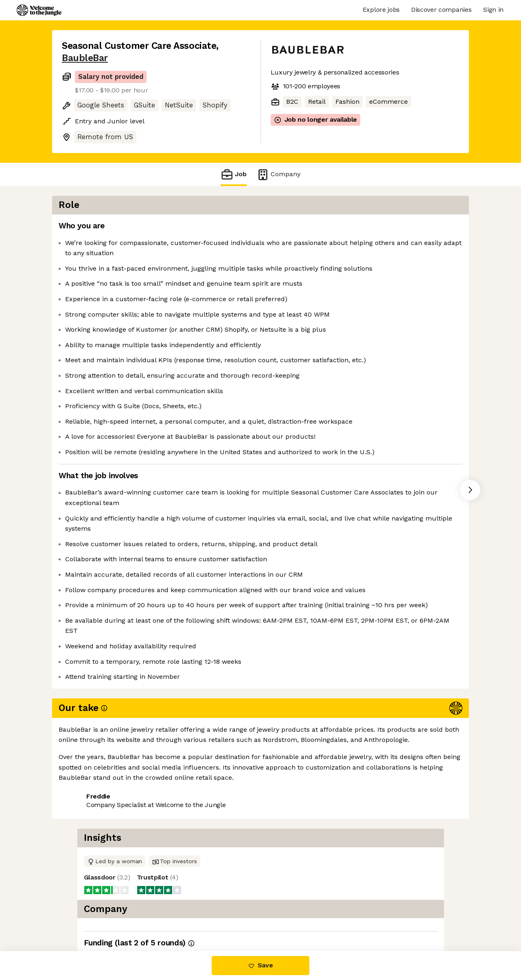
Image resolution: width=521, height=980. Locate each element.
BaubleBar (85, 58)
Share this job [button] (84, 917)
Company (278, 174)
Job (234, 174)
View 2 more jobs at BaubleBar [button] (168, 917)
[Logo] (39, 10)
